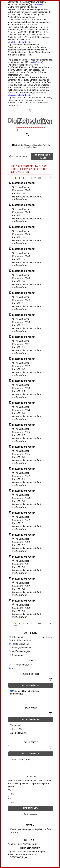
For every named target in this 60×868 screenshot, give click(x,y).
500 (39, 178)
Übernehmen (31, 808)
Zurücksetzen (31, 814)
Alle (12, 668)
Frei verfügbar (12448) (21, 665)
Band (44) (16, 725)
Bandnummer (17, 655)
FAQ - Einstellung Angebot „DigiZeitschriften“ (31, 829)
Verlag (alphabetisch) (20, 648)
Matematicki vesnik (24, 183)
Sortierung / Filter (42, 156)
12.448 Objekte (18, 156)
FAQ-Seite (38, 4)
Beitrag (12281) (18, 733)
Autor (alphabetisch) (20, 640)
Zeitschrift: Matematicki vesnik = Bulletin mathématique (31, 146)
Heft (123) (16, 729)
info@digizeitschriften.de (19, 42)
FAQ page (38, 62)
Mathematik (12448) (21, 760)
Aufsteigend (16, 637)
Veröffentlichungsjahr (20, 651)
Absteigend (46, 637)
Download (15, 832)
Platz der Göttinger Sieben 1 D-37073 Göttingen (23, 856)
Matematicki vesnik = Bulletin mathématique (24, 693)
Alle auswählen (31, 685)
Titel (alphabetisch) (19, 644)
